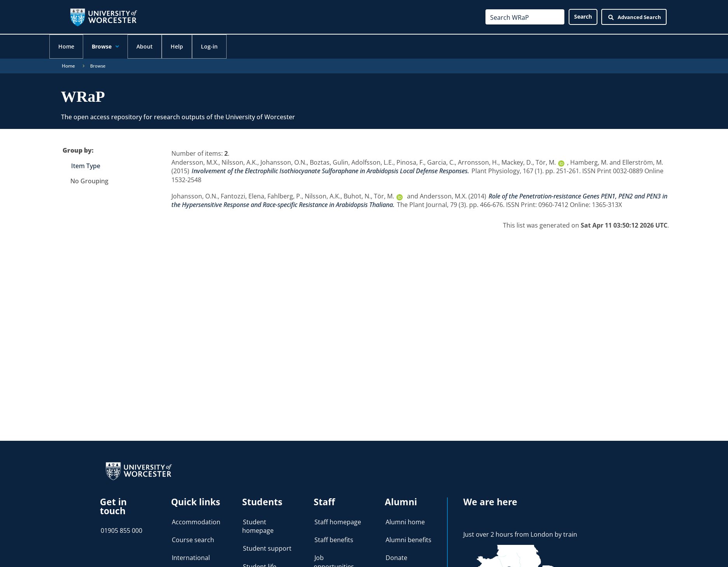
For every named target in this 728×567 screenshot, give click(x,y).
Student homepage (258, 526)
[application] (121, 47)
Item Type (86, 165)
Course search (193, 539)
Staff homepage (338, 522)
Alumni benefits (409, 539)
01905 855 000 (121, 530)
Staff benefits (334, 539)
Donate (396, 557)
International (191, 557)
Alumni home (405, 522)
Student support (267, 548)
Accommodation (196, 522)
